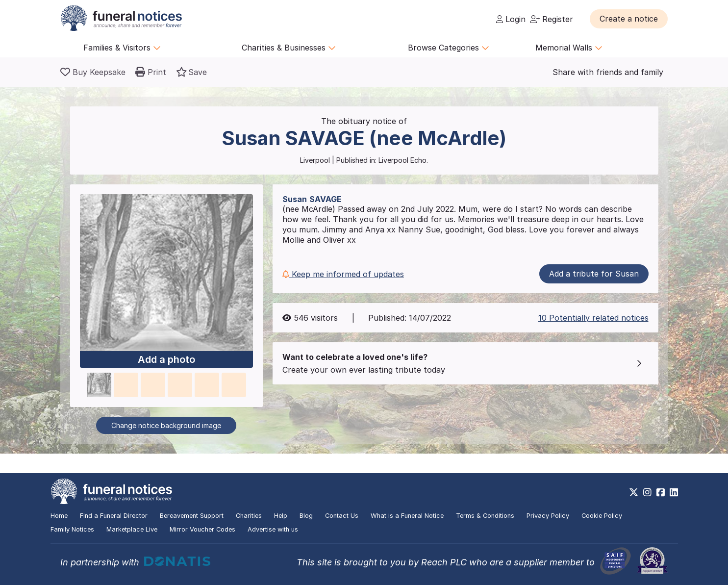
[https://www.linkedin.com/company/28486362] (674, 492)
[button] (629, 19)
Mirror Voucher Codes (202, 529)
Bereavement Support (192, 516)
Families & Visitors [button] (122, 48)
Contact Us (342, 516)
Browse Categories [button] (449, 48)
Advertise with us (273, 529)
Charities (249, 516)
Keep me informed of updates (343, 274)
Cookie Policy (602, 516)
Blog (306, 516)
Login (511, 19)
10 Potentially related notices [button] (593, 318)
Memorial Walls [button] (569, 48)
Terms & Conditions (485, 516)
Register (552, 19)
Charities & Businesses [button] (289, 48)
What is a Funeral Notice (407, 516)
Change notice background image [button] (166, 425)
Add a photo (166, 359)
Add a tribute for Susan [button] (594, 274)
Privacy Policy (548, 516)
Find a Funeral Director (114, 516)
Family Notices (72, 529)
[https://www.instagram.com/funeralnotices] (647, 492)
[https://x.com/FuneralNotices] (634, 492)
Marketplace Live (132, 529)
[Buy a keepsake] (93, 72)
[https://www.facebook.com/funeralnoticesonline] (661, 492)
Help (281, 516)
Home (59, 516)
